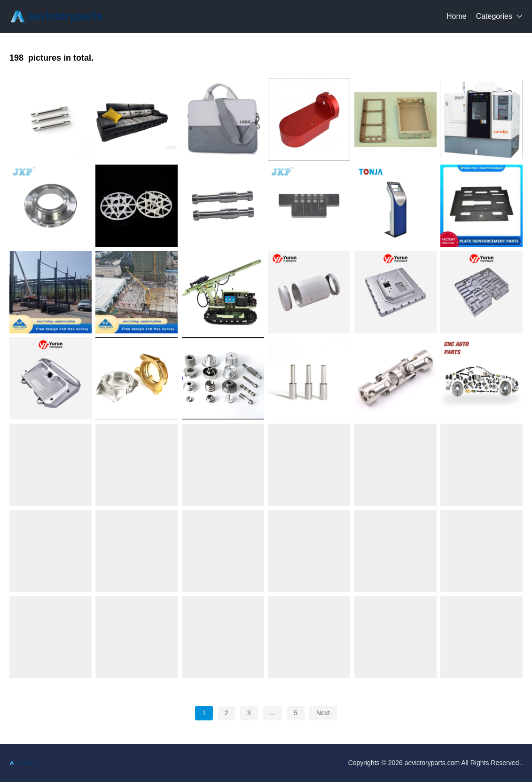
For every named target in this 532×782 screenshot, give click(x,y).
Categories (494, 16)
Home (457, 16)
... (273, 713)
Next (323, 713)
